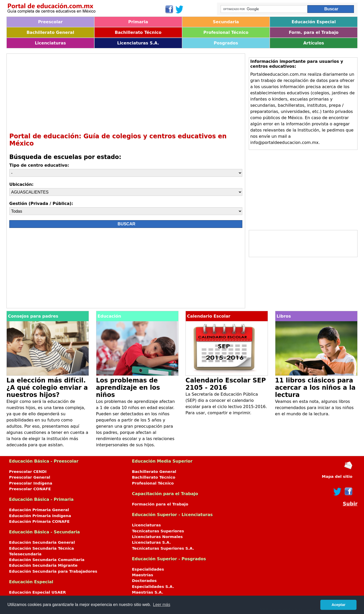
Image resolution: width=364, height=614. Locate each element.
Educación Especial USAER (37, 592)
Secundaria (226, 22)
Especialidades (148, 569)
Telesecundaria (25, 554)
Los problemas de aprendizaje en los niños (128, 388)
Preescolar (50, 22)
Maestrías (143, 575)
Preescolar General (30, 477)
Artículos (314, 43)
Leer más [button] (162, 605)
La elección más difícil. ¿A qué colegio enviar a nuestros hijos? (47, 388)
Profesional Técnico (226, 32)
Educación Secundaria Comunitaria (47, 560)
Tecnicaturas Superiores (158, 531)
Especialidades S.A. (153, 587)
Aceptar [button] (338, 605)
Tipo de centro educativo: (39, 165)
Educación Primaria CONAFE (39, 521)
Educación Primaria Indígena (40, 516)
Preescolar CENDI (28, 472)
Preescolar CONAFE (30, 489)
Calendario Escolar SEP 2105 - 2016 (226, 384)
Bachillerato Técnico (138, 32)
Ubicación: (21, 184)
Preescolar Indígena (31, 483)
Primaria (138, 22)
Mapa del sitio (337, 477)
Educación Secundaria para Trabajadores (53, 571)
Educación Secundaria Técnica (41, 548)
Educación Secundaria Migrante (43, 565)
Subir (350, 504)
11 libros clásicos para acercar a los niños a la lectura (315, 388)
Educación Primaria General (39, 510)
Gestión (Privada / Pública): (41, 204)
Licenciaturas (50, 43)
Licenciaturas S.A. (138, 43)
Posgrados (226, 43)
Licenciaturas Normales (157, 537)
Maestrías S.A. (148, 592)
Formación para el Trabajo (160, 504)
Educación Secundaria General (42, 542)
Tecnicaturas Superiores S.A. (163, 548)
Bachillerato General (50, 32)
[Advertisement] (126, 93)
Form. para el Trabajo (314, 32)
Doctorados (144, 581)
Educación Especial (314, 22)
